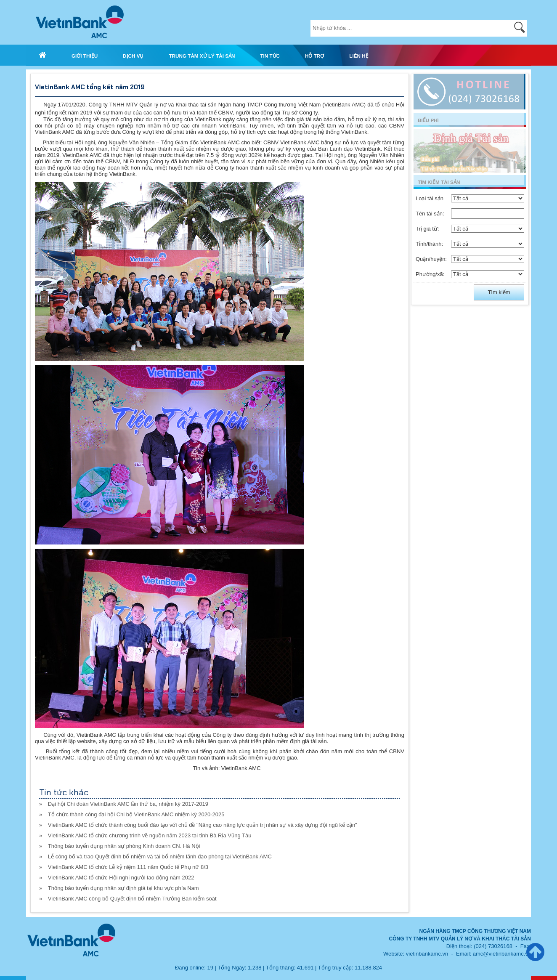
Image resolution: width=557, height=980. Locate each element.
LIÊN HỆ (359, 56)
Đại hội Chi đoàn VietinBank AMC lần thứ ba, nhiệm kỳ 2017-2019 (128, 804)
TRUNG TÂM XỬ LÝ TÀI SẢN (202, 56)
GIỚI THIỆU (85, 56)
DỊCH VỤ (133, 56)
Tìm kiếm (499, 292)
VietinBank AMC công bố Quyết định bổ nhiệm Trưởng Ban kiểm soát (132, 899)
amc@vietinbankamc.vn (502, 954)
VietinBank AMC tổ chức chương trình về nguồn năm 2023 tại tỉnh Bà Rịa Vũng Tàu (150, 835)
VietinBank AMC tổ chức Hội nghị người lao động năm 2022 (121, 878)
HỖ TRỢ (314, 56)
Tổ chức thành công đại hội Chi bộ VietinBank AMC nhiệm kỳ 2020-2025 (136, 814)
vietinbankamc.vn (427, 954)
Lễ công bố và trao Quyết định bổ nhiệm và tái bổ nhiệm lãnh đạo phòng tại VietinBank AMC (160, 857)
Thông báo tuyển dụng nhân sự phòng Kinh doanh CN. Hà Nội (124, 846)
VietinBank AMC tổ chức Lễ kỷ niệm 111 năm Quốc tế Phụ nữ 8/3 (128, 867)
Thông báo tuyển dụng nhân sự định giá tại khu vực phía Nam (123, 888)
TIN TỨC (270, 56)
